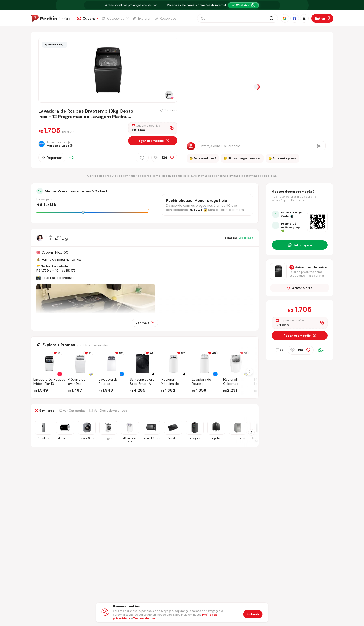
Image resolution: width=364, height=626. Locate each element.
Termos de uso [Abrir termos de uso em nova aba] (144, 618)
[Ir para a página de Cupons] (88, 18)
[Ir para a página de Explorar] (142, 18)
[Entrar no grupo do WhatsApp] (300, 245)
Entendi (253, 614)
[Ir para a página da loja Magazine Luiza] (57, 144)
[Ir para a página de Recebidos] (165, 18)
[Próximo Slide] (250, 372)
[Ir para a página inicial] (50, 18)
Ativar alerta (300, 288)
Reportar (52, 158)
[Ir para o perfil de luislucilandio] (52, 238)
